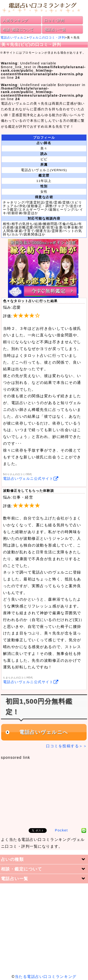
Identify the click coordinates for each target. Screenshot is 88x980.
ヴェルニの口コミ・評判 (47, 37)
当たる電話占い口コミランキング (46, 977)
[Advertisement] (44, 791)
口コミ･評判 (54, 20)
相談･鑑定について (18, 29)
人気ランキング (16, 20)
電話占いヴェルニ (14, 37)
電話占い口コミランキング (44, 7)
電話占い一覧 (55, 29)
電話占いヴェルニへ (44, 732)
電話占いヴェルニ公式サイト (31, 479)
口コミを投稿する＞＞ (67, 746)
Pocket (61, 830)
